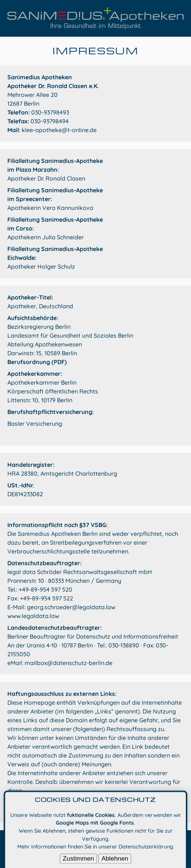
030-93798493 (50, 112)
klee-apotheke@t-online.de (59, 130)
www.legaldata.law (33, 616)
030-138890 (124, 645)
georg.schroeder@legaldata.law (71, 607)
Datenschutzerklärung (146, 851)
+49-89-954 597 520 (46, 589)
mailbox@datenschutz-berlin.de (69, 663)
